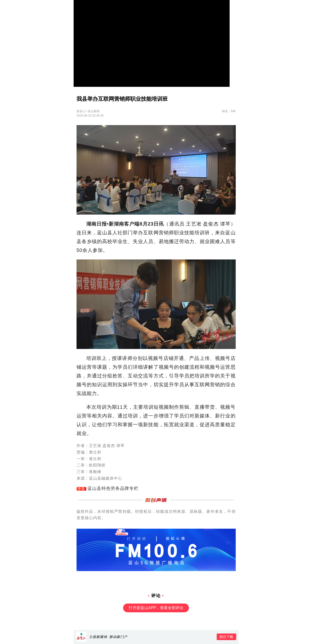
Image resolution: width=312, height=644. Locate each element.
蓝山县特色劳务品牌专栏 (113, 488)
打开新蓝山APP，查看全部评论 (156, 608)
